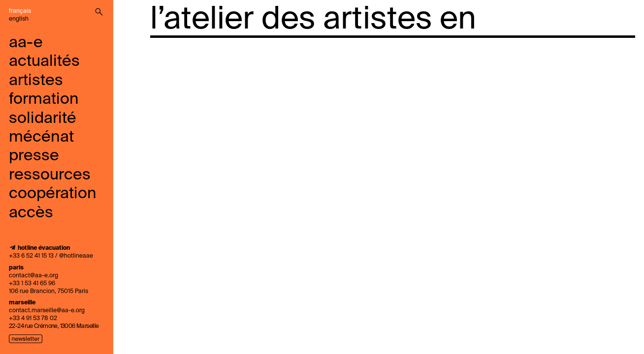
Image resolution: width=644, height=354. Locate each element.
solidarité (43, 118)
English (19, 19)
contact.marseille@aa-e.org (47, 311)
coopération (53, 194)
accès (31, 213)
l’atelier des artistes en (313, 20)
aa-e (26, 43)
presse (34, 156)
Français (20, 11)
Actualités (44, 61)
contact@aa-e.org (33, 276)
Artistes (36, 81)
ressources (50, 175)
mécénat (41, 137)
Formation (44, 99)
